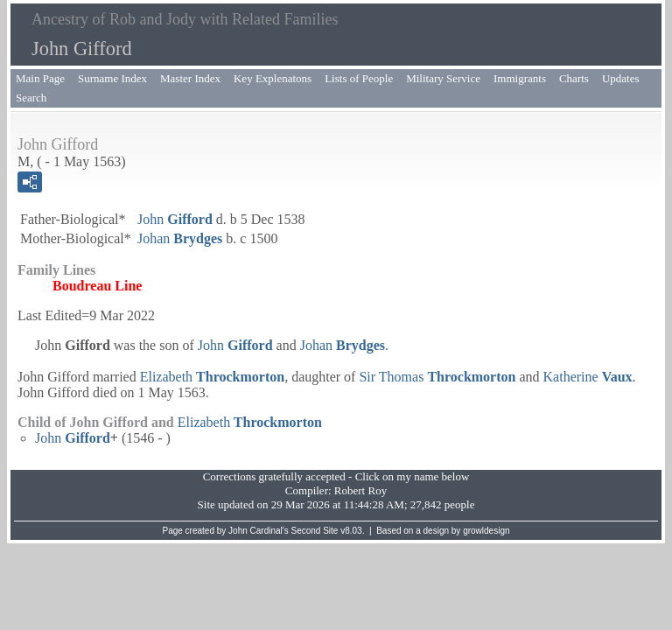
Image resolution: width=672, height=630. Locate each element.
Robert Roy (360, 490)
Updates (621, 78)
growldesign (486, 531)
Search (31, 98)
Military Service (443, 78)
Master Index (190, 78)
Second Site (315, 531)
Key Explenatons (273, 78)
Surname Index (112, 78)
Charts (574, 78)
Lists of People (359, 78)
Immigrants (520, 78)
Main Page (40, 78)
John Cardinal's (259, 531)
